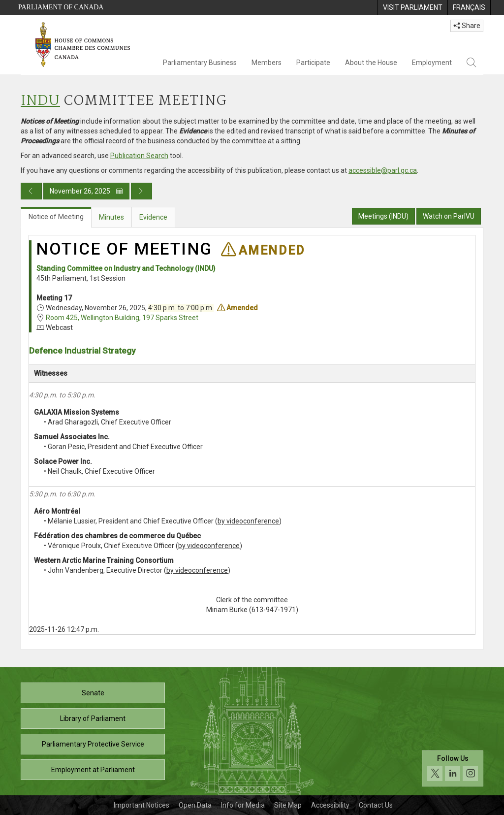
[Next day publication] (142, 191)
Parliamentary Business (200, 63)
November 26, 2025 (86, 191)
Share (467, 26)
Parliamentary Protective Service (93, 744)
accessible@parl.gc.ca (383, 170)
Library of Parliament (93, 718)
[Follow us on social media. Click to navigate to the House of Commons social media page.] (453, 768)
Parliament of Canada (61, 7)
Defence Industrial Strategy (82, 351)
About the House (371, 63)
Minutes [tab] (111, 217)
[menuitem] (412, 7)
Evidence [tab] (153, 217)
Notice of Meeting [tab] (56, 217)
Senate (93, 693)
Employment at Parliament (93, 770)
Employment (432, 63)
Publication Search (139, 156)
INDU (40, 101)
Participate (313, 63)
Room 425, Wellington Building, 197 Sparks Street (122, 318)
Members (267, 63)
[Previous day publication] (31, 191)
